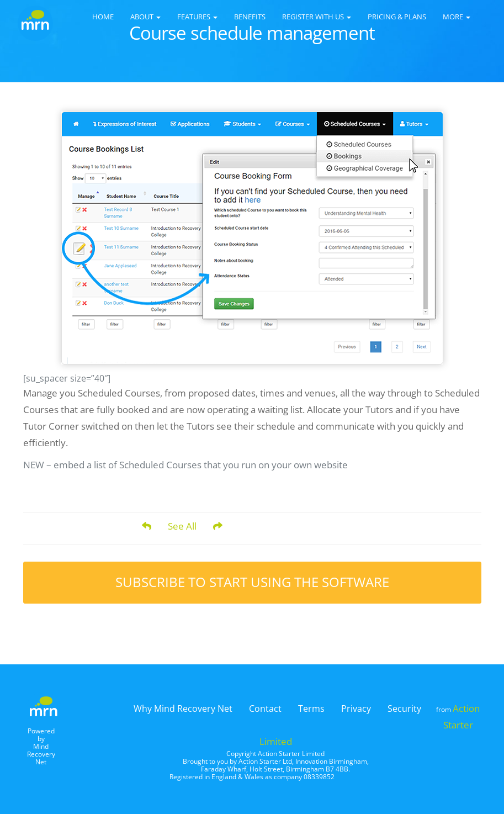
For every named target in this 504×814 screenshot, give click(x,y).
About (145, 17)
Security (404, 709)
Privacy (356, 709)
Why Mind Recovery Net (183, 709)
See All (182, 526)
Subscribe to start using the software (252, 582)
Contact (265, 709)
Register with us (317, 17)
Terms (311, 709)
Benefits (250, 17)
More (457, 17)
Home (103, 17)
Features (197, 17)
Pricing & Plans (397, 17)
